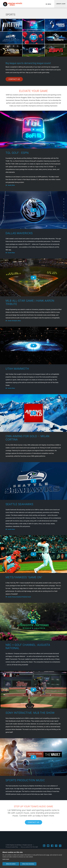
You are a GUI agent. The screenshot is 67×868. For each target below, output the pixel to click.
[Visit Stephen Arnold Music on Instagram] (56, 847)
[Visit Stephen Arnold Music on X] (60, 847)
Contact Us (14, 81)
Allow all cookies (9, 864)
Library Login (60, 5)
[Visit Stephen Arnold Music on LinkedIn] (44, 847)
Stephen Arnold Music (13, 5)
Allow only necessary (22, 864)
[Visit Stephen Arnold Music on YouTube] (48, 847)
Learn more (6, 859)
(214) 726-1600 (34, 849)
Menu (49, 5)
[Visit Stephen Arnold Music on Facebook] (52, 847)
